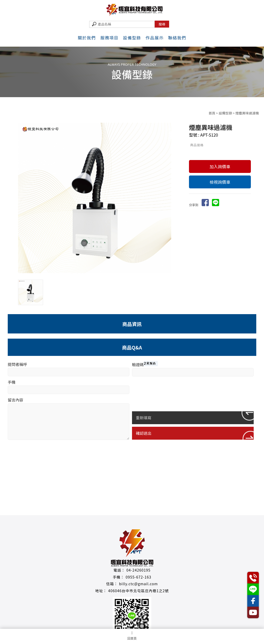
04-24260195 (138, 570)
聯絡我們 (177, 38)
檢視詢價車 (220, 182)
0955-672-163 (138, 577)
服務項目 (109, 38)
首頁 (212, 113)
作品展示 (155, 38)
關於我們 (87, 38)
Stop (101, 277)
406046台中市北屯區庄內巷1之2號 (138, 591)
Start (97, 277)
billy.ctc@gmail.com (139, 584)
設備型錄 (132, 38)
